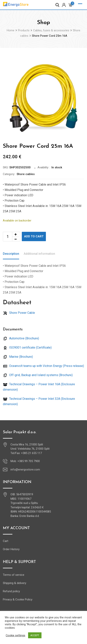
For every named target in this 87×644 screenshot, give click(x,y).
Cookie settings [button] (15, 635)
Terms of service (14, 575)
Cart (6, 541)
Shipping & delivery (15, 583)
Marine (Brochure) (18, 357)
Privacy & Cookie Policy (18, 599)
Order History (11, 549)
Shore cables (26, 174)
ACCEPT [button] (35, 635)
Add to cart (34, 236)
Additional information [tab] (39, 254)
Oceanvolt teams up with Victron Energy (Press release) (43, 366)
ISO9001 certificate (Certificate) (27, 348)
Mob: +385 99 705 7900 (25, 461)
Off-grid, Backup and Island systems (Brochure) (38, 375)
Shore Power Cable (19, 313)
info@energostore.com (25, 470)
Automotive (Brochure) (21, 338)
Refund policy (11, 591)
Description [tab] (11, 254)
